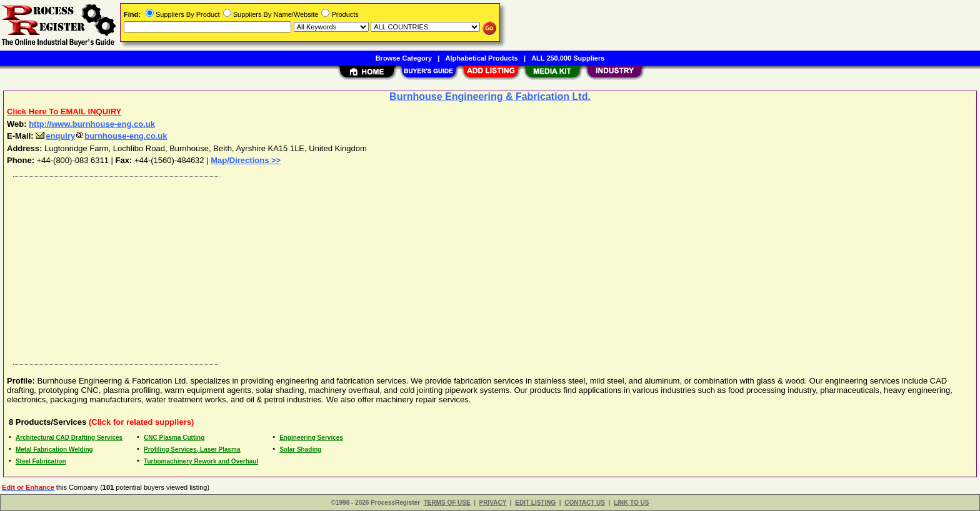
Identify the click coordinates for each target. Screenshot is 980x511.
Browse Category (404, 58)
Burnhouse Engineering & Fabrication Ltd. (490, 97)
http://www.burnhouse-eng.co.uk (92, 124)
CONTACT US (585, 503)
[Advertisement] (383, 267)
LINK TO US (631, 503)
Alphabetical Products (482, 58)
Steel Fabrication (41, 461)
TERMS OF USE (447, 503)
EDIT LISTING (535, 503)
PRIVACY (493, 503)
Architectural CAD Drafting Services (69, 438)
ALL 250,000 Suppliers (568, 58)
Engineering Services (311, 438)
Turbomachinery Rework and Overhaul (201, 461)
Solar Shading (300, 449)
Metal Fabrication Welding (54, 449)
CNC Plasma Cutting (174, 438)
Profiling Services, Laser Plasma (192, 449)
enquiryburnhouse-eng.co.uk (101, 136)
